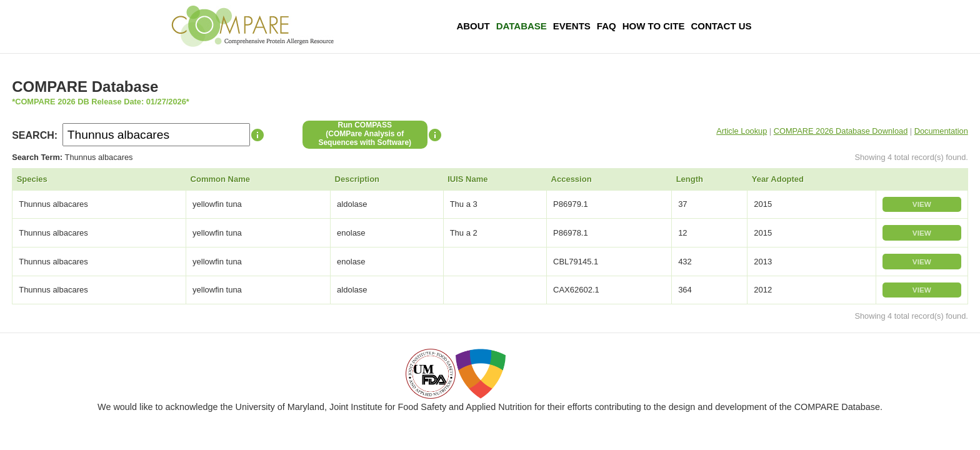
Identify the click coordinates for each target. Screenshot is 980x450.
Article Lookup (742, 131)
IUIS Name (467, 179)
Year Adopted (778, 179)
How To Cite (654, 26)
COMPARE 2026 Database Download (841, 131)
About (473, 26)
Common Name (220, 179)
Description (357, 179)
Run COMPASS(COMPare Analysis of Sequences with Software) (365, 134)
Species (32, 179)
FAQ (607, 26)
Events (572, 26)
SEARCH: (35, 135)
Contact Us (721, 26)
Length (690, 179)
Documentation (941, 131)
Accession (572, 179)
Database (522, 26)
